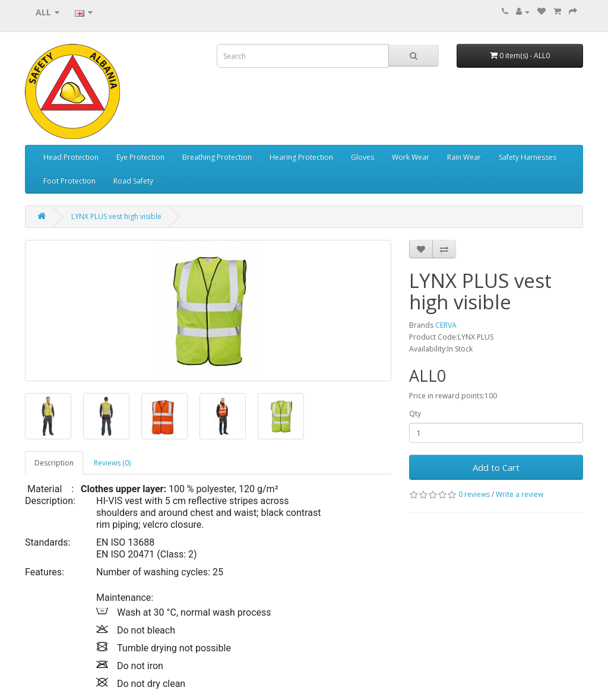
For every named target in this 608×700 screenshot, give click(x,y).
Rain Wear (464, 157)
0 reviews (474, 494)
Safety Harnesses (528, 157)
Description (54, 463)
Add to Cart (496, 467)
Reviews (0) (112, 463)
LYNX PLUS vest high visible (116, 216)
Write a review (520, 494)
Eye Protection (140, 157)
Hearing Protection (301, 157)
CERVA (446, 325)
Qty (415, 414)
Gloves (362, 157)
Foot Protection (69, 181)
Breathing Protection (217, 157)
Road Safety (133, 181)
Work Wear (411, 157)
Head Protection (71, 157)
